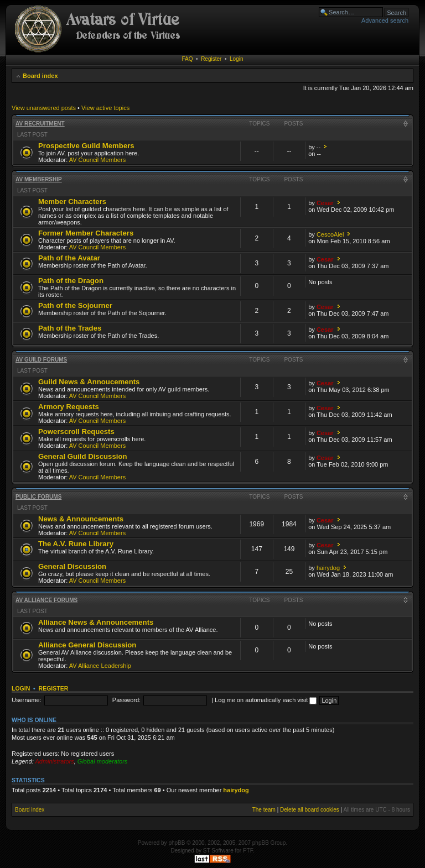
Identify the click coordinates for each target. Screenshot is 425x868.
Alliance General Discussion (87, 645)
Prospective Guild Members (86, 146)
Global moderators (103, 761)
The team (264, 810)
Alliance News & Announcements (96, 622)
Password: (126, 700)
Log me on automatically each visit (266, 700)
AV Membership (39, 179)
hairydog (328, 568)
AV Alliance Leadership (100, 666)
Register (211, 59)
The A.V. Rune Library (76, 544)
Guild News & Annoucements (89, 382)
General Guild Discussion (83, 456)
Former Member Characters (86, 233)
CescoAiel (330, 234)
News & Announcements (81, 519)
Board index (40, 76)
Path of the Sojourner (75, 305)
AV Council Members (98, 160)
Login (236, 59)
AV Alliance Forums (46, 600)
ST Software (218, 851)
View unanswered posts (44, 108)
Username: (27, 700)
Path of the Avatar (69, 258)
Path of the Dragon (71, 281)
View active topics (105, 108)
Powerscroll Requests (76, 432)
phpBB (177, 843)
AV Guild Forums (41, 360)
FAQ (188, 59)
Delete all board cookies (310, 810)
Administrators (54, 761)
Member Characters (72, 202)
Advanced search (385, 20)
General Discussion (72, 566)
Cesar (325, 203)
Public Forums (38, 497)
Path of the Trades (70, 328)
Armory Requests (69, 407)
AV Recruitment (40, 124)
